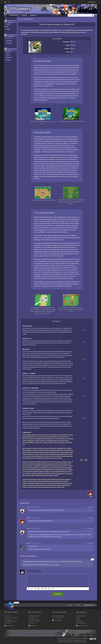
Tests (7, 27)
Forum (24, 15)
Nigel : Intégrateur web (81, 623)
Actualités (8, 24)
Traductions (9, 41)
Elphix (28, 518)
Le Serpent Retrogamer (81, 616)
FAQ (78, 605)
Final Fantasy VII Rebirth (34, 620)
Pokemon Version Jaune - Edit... (35, 621)
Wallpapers (9, 57)
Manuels (8, 55)
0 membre (84, 642)
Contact (70, 605)
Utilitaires (8, 52)
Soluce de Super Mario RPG (58, 616)
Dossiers (8, 29)
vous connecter (59, 562)
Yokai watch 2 (8, 616)
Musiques (8, 60)
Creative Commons (62, 638)
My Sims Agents (8, 620)
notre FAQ (52, 565)
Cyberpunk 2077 (8, 623)
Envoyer (58, 594)
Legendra (78, 618)
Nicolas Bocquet (69, 640)
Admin (33, 15)
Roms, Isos (9, 38)
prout (28, 507)
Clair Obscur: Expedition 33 (11, 621)
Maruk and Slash (80, 621)
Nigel (28, 543)
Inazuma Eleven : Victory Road (11, 618)
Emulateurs (9, 43)
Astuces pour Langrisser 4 (58, 618)
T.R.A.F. (78, 620)
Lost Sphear (31, 623)
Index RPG (14, 15)
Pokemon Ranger (53, 24)
